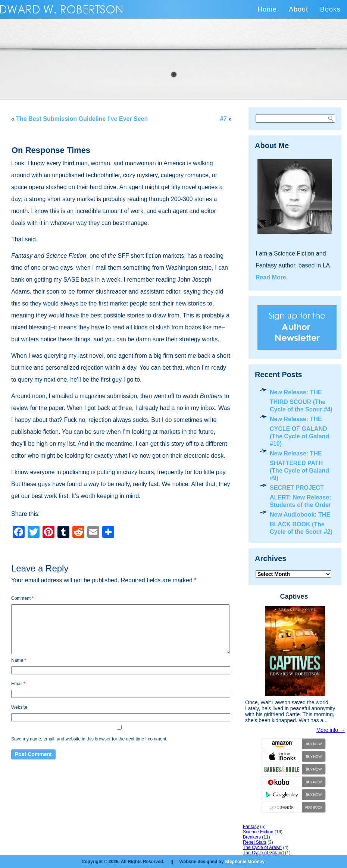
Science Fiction (258, 832)
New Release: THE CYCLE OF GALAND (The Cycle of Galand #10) (299, 431)
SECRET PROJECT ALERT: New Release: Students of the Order (301, 496)
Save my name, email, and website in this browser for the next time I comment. (89, 739)
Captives (294, 596)
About (298, 9)
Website (19, 707)
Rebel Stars (255, 842)
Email (18, 684)
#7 (223, 119)
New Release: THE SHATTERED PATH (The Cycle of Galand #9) (299, 466)
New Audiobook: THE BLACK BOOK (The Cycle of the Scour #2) (301, 523)
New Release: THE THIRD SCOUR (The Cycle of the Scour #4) (301, 401)
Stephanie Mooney (245, 862)
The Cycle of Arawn (262, 847)
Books (330, 9)
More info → (331, 730)
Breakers (252, 837)
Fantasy (251, 827)
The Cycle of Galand (263, 853)
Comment (22, 598)
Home (267, 9)
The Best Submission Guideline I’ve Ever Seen (82, 119)
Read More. (272, 277)
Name (19, 660)
